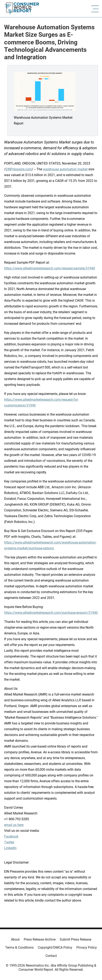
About (15, 939)
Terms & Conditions (19, 947)
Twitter (9, 842)
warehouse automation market (65, 169)
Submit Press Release (75, 939)
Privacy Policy (87, 947)
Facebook (11, 836)
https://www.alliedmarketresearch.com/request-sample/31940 (50, 268)
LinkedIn (10, 848)
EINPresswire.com (19, 169)
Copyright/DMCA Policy (55, 947)
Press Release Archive (40, 939)
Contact (51, 956)
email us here (14, 825)
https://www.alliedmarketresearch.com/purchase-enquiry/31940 (51, 613)
